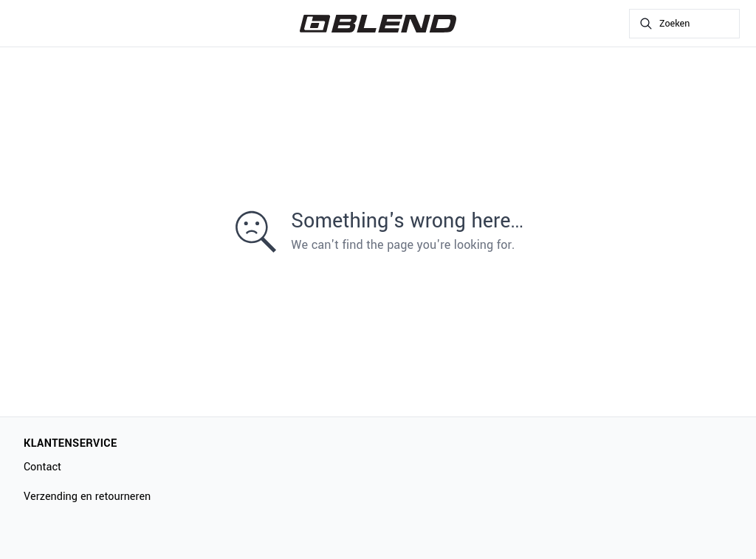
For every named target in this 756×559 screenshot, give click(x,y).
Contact (42, 467)
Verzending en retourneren (87, 497)
